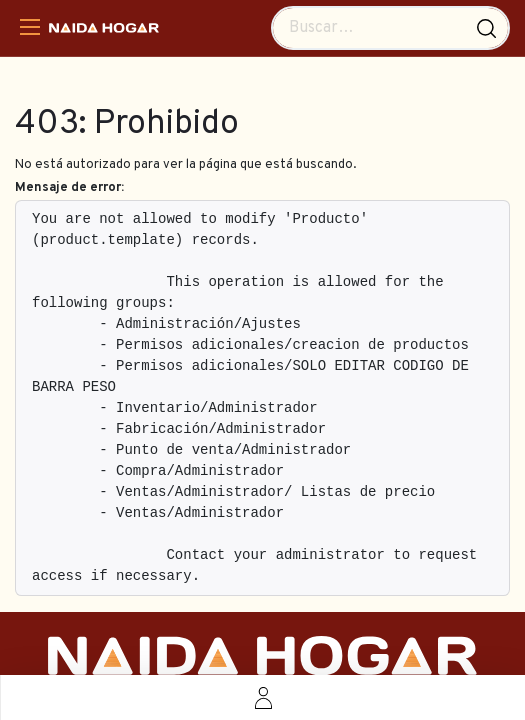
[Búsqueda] (486, 28)
